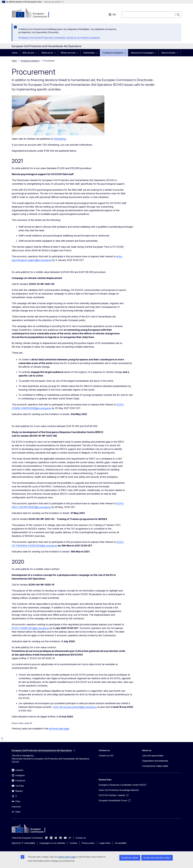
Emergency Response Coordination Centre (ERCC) (123, 785)
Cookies (73, 843)
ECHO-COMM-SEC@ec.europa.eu (30, 628)
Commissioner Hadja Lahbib (155, 766)
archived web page (59, 729)
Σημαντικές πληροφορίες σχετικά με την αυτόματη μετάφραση (72, 38)
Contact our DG (106, 756)
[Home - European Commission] (33, 13)
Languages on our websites (52, 843)
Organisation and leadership (155, 761)
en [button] (112, 15)
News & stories (168, 53)
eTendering (60, 139)
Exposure (16, 807)
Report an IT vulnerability (23, 843)
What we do (47, 53)
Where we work (68, 53)
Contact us (81, 838)
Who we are (28, 53)
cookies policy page (67, 857)
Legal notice (105, 843)
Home (15, 53)
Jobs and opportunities (153, 756)
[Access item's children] (37, 53)
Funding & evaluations (113, 53)
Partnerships (89, 53)
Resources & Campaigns (142, 53)
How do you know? (54, 2)
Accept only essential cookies (157, 858)
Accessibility (121, 843)
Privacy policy (88, 843)
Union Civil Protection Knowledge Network (119, 790)
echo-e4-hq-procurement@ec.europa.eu (75, 707)
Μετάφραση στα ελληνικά (30, 38)
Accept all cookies (130, 858)
